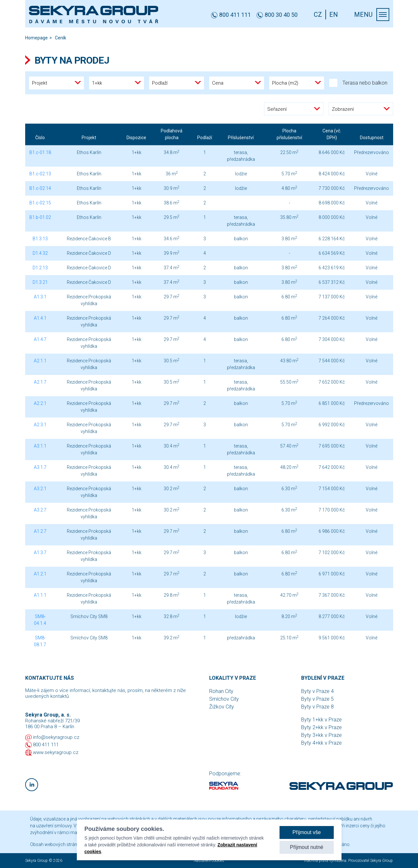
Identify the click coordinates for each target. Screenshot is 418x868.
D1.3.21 (40, 282)
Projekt (89, 138)
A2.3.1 (40, 425)
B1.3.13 (40, 239)
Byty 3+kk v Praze (321, 735)
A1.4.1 (40, 318)
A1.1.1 (40, 595)
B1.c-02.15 (40, 203)
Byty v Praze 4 (317, 691)
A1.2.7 (40, 531)
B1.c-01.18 (40, 152)
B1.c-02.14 (40, 188)
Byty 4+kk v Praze (321, 743)
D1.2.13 (40, 268)
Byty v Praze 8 (317, 707)
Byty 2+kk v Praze (321, 727)
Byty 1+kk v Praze (321, 720)
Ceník (61, 38)
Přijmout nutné (306, 847)
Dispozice (136, 138)
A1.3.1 (40, 297)
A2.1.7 (40, 382)
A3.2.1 (40, 489)
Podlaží (205, 138)
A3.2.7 (40, 510)
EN (334, 15)
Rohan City (221, 691)
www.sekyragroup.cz (56, 752)
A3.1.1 (40, 446)
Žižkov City (222, 707)
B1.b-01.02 (40, 217)
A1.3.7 (40, 553)
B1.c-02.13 (40, 174)
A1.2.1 (40, 574)
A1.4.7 (40, 339)
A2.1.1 (40, 361)
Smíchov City (224, 699)
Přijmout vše (307, 832)
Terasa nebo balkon (358, 83)
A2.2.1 (40, 403)
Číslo (40, 138)
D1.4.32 (40, 253)
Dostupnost (372, 138)
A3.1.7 (40, 467)
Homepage (36, 38)
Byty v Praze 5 (317, 699)
